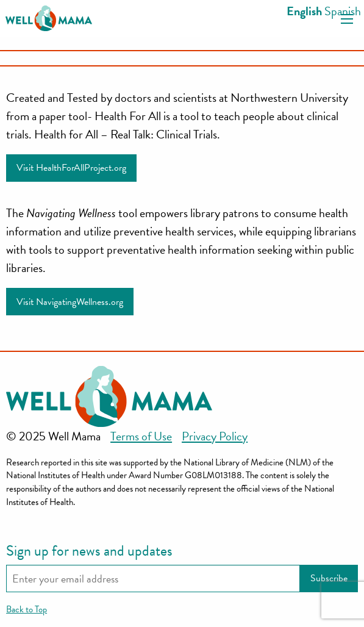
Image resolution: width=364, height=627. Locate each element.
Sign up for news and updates (89, 551)
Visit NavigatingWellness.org (70, 302)
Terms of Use (141, 436)
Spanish (343, 11)
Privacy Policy (215, 436)
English (304, 11)
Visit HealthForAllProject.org (71, 168)
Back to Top (27, 609)
